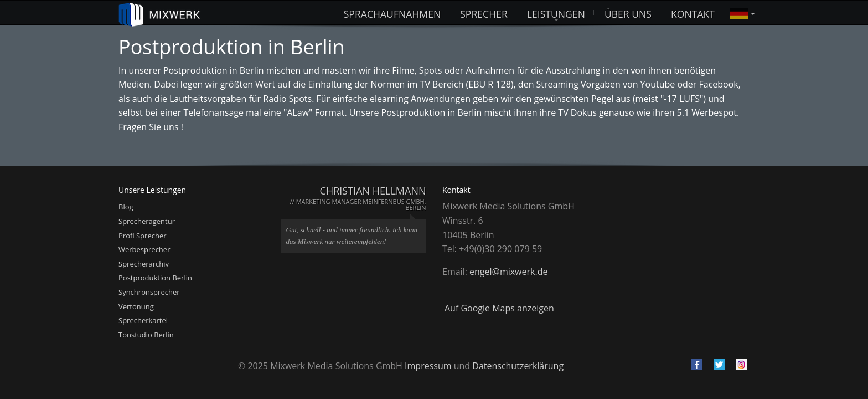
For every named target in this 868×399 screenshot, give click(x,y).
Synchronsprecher (149, 292)
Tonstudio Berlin (146, 335)
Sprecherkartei (143, 320)
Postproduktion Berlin (155, 278)
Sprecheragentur (147, 221)
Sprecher (484, 13)
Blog (126, 207)
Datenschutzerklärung (518, 366)
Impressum (428, 366)
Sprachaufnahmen (392, 13)
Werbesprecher (144, 249)
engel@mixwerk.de (508, 272)
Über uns (628, 13)
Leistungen (556, 13)
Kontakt (693, 13)
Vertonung (136, 306)
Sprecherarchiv (144, 264)
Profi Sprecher (143, 236)
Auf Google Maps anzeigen (499, 308)
